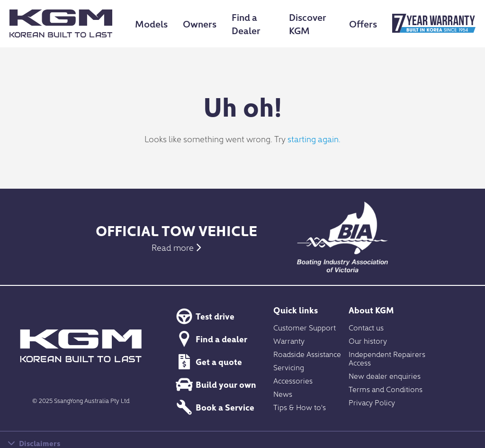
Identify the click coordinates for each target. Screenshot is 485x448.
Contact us (366, 327)
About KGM (371, 310)
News (283, 393)
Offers (363, 23)
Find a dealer (210, 339)
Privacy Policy (372, 402)
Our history (368, 340)
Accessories (293, 380)
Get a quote (207, 362)
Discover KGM (308, 23)
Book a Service (214, 407)
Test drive (204, 316)
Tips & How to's (300, 407)
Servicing (289, 367)
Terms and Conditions (386, 389)
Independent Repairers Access (387, 358)
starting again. (314, 139)
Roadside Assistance (307, 354)
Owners (200, 23)
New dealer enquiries (385, 375)
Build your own (215, 384)
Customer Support (305, 327)
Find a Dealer (246, 23)
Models (151, 23)
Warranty (289, 340)
